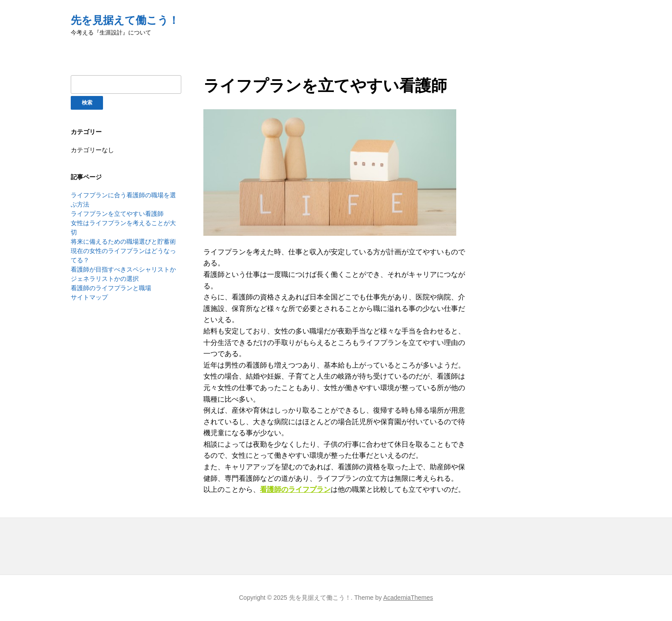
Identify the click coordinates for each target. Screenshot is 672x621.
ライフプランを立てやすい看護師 (117, 214)
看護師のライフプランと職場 (111, 288)
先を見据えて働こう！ (125, 20)
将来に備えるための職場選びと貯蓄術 (123, 241)
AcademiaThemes (408, 598)
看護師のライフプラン (295, 489)
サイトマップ (89, 297)
